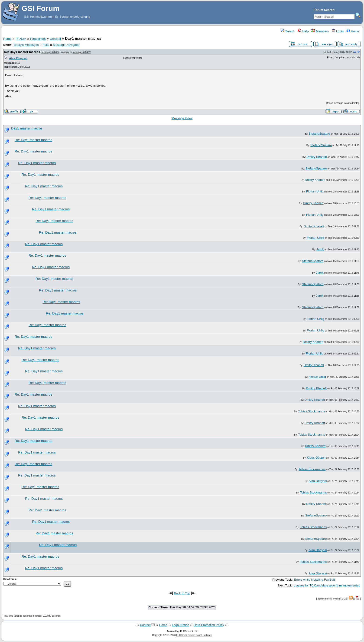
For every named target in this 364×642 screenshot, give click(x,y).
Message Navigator (66, 45)
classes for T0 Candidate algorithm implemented (327, 585)
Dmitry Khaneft (317, 157)
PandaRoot (38, 39)
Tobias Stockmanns (312, 411)
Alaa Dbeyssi (18, 58)
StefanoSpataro (319, 134)
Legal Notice (180, 625)
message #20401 (82, 52)
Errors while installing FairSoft (314, 580)
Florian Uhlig (315, 191)
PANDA (21, 39)
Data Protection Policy (209, 625)
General (55, 39)
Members (320, 31)
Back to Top (182, 593)
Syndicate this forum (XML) (332, 599)
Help (303, 31)
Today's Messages (26, 45)
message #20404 (50, 52)
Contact (145, 625)
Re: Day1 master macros (22, 52)
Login (338, 31)
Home (353, 31)
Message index (182, 118)
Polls (46, 45)
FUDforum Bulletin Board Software (194, 635)
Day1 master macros (27, 128)
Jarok (320, 249)
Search (288, 31)
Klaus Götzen (316, 458)
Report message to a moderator (343, 103)
